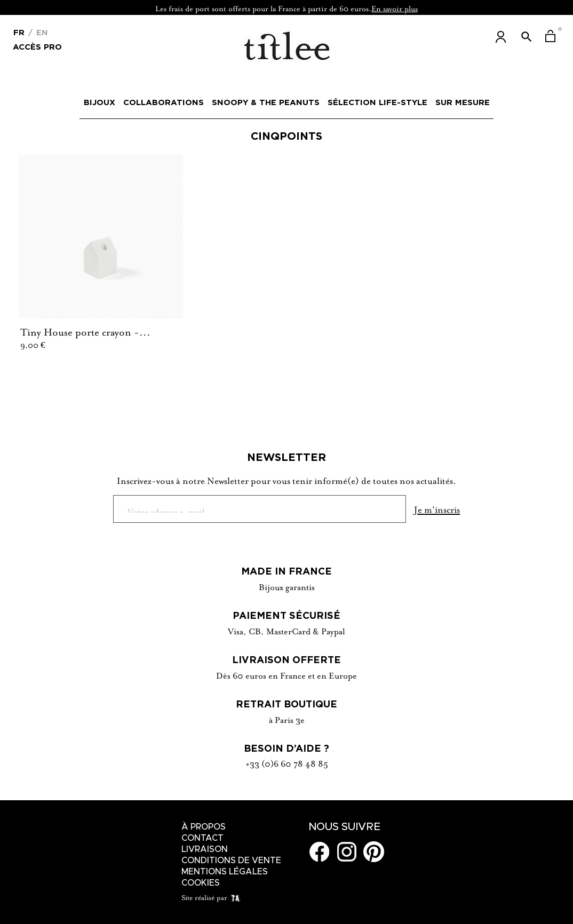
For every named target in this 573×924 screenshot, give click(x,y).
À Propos (204, 827)
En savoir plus (395, 7)
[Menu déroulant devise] (19, 31)
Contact (202, 838)
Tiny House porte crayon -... (85, 331)
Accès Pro (37, 46)
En (41, 32)
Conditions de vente (231, 861)
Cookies (201, 883)
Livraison (205, 849)
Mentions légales (225, 872)
